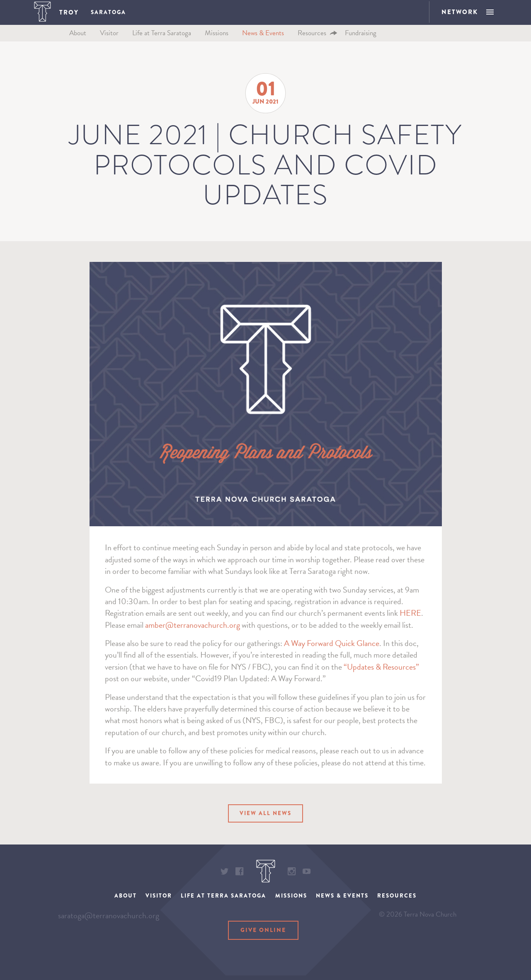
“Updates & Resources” (381, 678)
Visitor (109, 45)
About (78, 45)
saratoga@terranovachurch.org (108, 942)
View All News (265, 827)
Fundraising (361, 45)
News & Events (263, 45)
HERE (410, 625)
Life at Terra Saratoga (162, 45)
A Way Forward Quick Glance (332, 655)
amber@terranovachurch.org (193, 636)
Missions (217, 45)
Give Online (263, 946)
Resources (312, 45)
